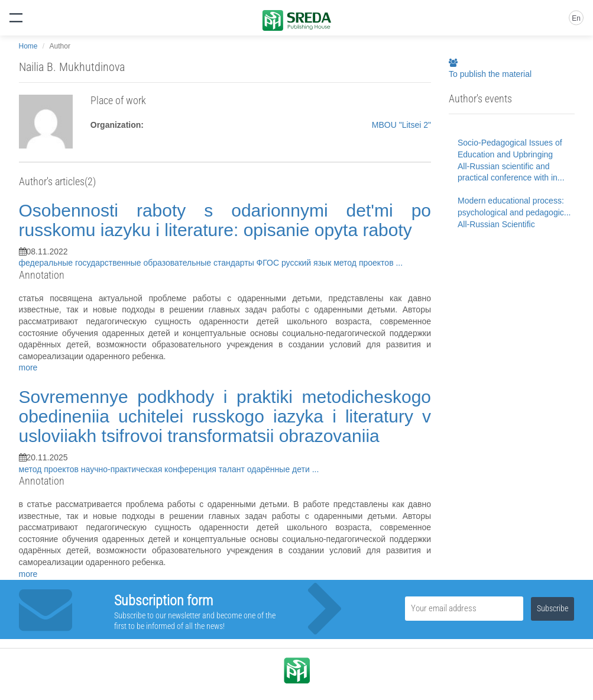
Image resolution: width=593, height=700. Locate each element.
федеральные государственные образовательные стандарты (138, 263)
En (576, 18)
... (399, 263)
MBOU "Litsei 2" (401, 125)
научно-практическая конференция (150, 469)
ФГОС (269, 263)
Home (28, 46)
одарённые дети (280, 469)
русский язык (307, 263)
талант (233, 469)
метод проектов (364, 263)
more (28, 367)
